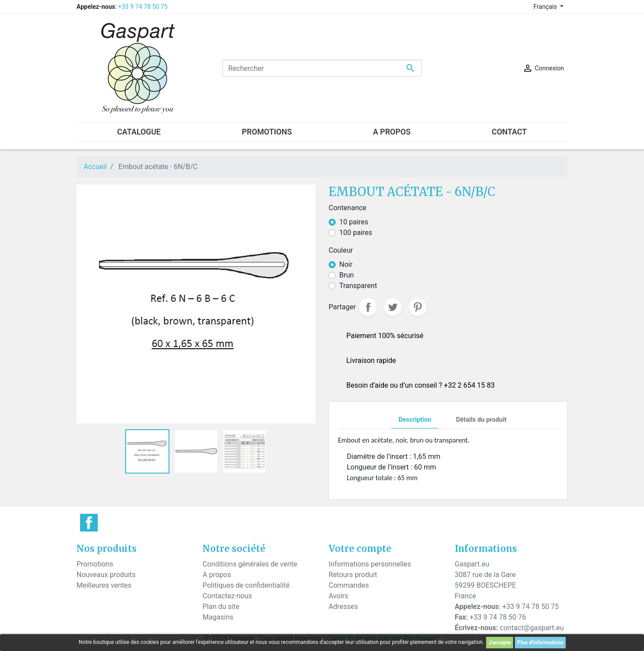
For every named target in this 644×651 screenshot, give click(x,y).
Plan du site (221, 607)
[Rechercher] (322, 68)
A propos (217, 575)
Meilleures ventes (104, 585)
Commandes (349, 585)
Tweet (393, 307)
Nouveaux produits (106, 575)
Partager (368, 307)
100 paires (356, 233)
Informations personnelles (370, 564)
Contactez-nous (227, 596)
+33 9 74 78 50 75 (143, 7)
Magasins (218, 617)
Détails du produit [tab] (481, 420)
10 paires (354, 222)
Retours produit (353, 575)
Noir (346, 264)
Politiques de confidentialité (246, 585)
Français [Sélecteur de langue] (546, 7)
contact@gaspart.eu (532, 628)
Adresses (343, 607)
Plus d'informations (540, 643)
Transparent (358, 286)
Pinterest (418, 307)
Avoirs (338, 596)
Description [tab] (415, 420)
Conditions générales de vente (250, 564)
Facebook (89, 523)
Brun (347, 275)
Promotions (95, 564)
